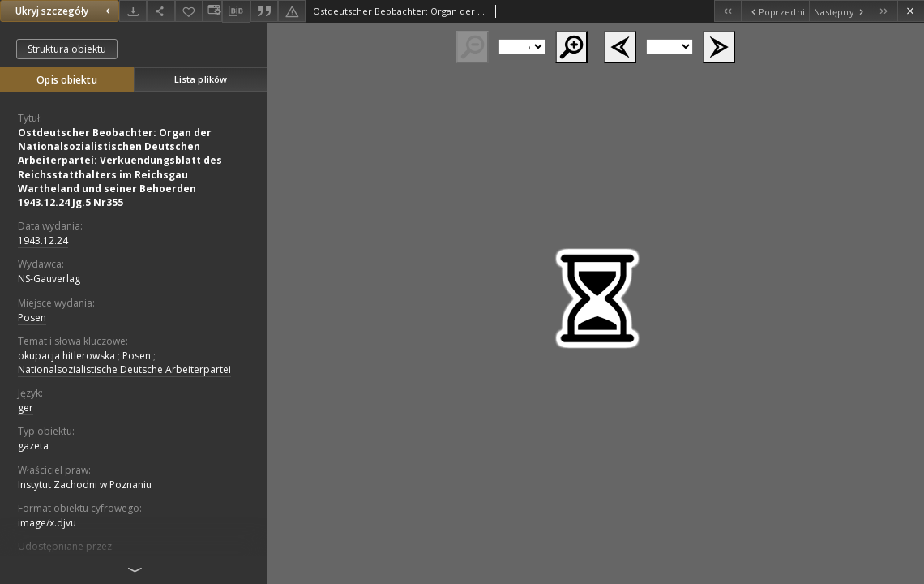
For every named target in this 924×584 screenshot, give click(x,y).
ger (26, 408)
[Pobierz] (133, 11)
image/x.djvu (47, 523)
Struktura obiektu (67, 49)
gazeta (33, 446)
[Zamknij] (911, 11)
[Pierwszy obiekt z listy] (727, 11)
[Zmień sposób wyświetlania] (212, 11)
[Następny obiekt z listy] (840, 11)
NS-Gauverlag (49, 279)
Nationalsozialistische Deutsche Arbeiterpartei (124, 369)
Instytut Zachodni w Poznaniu (85, 485)
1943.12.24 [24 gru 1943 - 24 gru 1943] (43, 240)
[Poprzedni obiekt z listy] (774, 11)
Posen (32, 318)
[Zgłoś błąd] (292, 11)
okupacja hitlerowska (66, 356)
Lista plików (201, 79)
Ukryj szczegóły (65, 11)
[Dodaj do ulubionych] (189, 11)
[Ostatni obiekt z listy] (884, 11)
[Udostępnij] (160, 11)
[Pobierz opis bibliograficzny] (236, 11)
